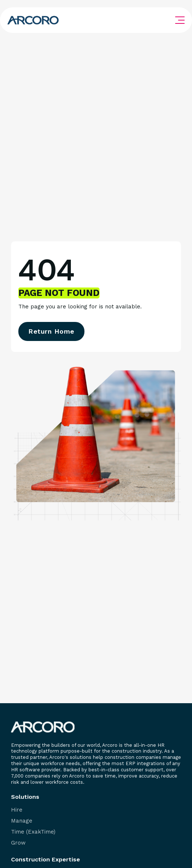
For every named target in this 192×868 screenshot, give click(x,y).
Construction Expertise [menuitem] (46, 860)
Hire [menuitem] (17, 810)
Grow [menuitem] (18, 843)
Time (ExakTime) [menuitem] (33, 832)
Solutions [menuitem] (25, 797)
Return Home (51, 331)
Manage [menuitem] (22, 821)
